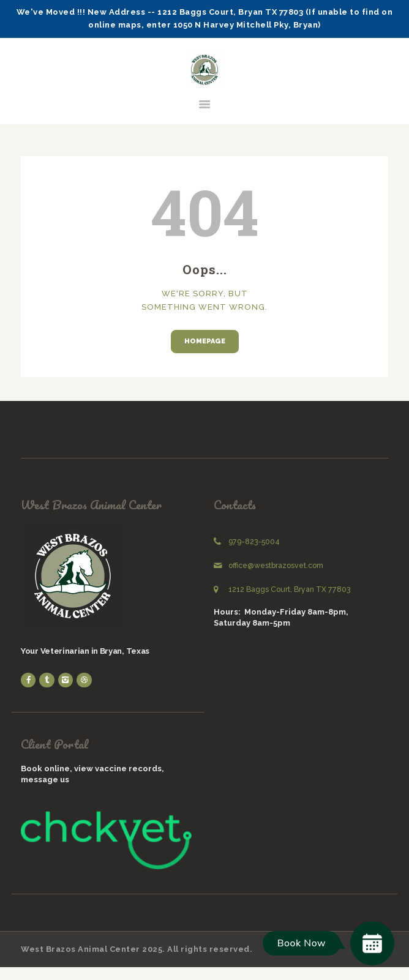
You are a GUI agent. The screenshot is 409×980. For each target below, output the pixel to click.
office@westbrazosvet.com (276, 566)
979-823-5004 (254, 542)
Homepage (205, 341)
